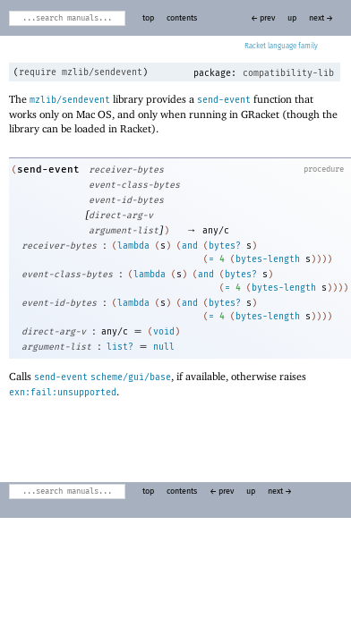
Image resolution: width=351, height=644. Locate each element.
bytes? (225, 246)
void (164, 332)
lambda (133, 246)
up (292, 18)
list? (120, 347)
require (38, 72)
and (190, 246)
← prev (263, 18)
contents (182, 18)
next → (321, 18)
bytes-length (268, 259)
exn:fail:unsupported (63, 393)
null (164, 347)
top (148, 18)
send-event (224, 100)
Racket (281, 47)
